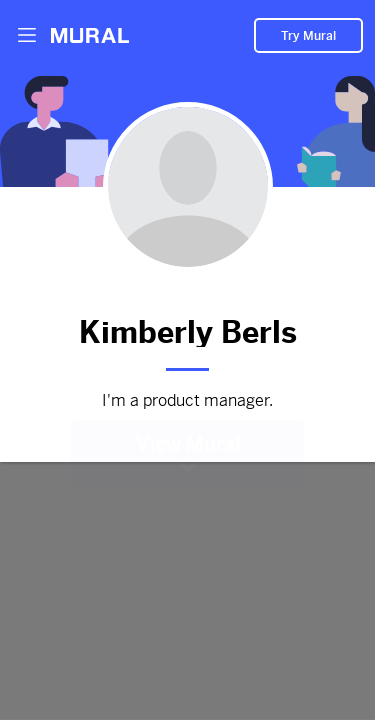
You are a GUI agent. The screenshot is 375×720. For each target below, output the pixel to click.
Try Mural (308, 31)
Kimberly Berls (187, 329)
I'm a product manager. (187, 401)
